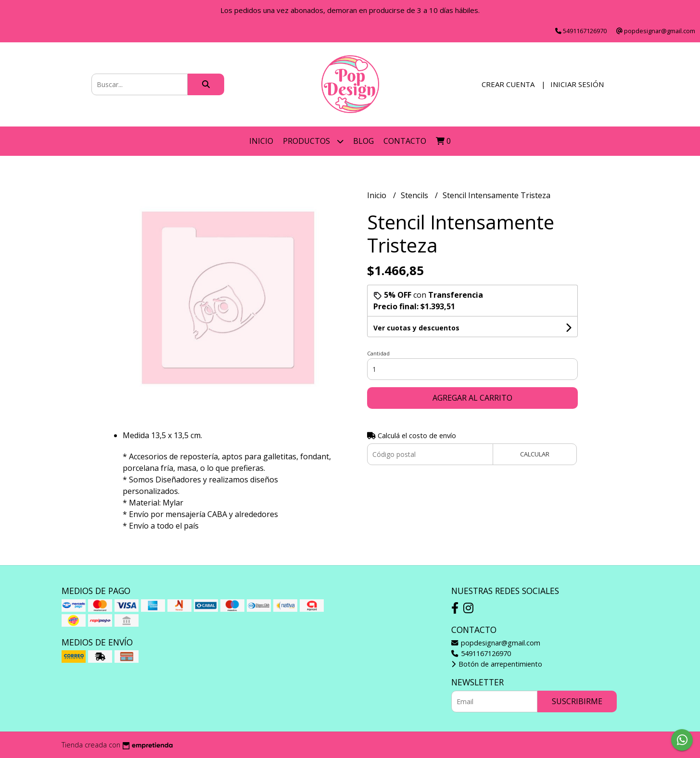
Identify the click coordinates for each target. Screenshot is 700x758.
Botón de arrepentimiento (497, 664)
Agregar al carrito (472, 398)
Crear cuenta (508, 84)
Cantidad (378, 353)
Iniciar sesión (577, 84)
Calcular (535, 454)
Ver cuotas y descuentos (416, 328)
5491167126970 (481, 653)
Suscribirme (577, 701)
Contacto (405, 141)
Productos (313, 141)
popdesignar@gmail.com (496, 643)
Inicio (261, 141)
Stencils (415, 195)
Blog (363, 141)
